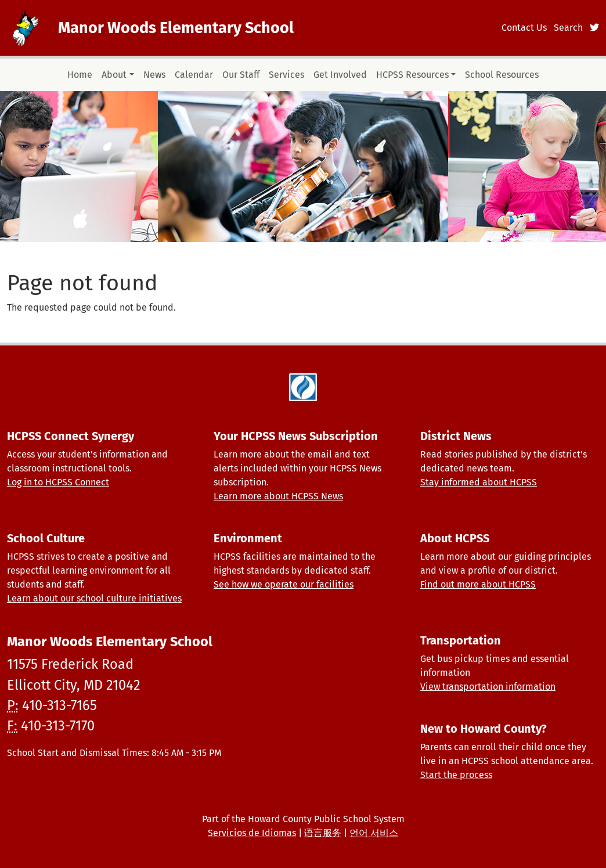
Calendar (194, 75)
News (154, 75)
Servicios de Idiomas (252, 833)
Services (286, 75)
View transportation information (488, 687)
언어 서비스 (374, 833)
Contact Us (524, 28)
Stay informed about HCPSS (479, 482)
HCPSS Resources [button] (412, 75)
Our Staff (241, 75)
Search (568, 28)
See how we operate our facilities (284, 584)
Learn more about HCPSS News (278, 496)
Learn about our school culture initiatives (94, 598)
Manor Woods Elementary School (176, 28)
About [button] (114, 75)
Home (80, 75)
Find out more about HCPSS (478, 584)
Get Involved (340, 75)
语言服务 (323, 833)
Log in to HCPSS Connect (58, 482)
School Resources (502, 75)
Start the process (456, 775)
